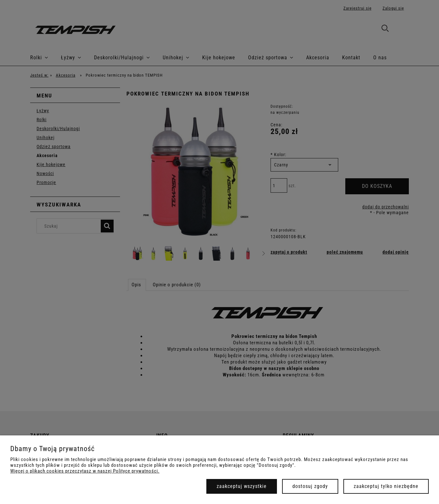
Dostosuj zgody (310, 486)
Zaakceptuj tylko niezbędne (386, 486)
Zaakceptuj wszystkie (242, 486)
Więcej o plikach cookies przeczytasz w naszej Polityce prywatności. (85, 471)
